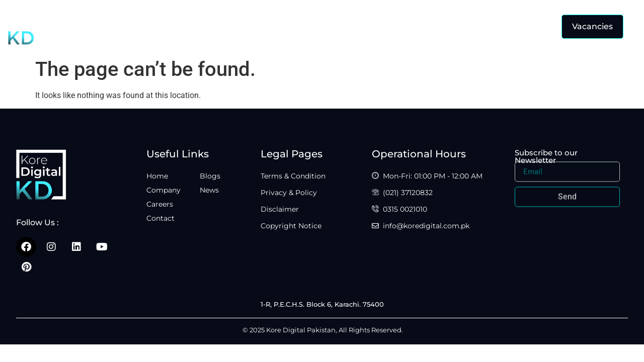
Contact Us (368, 26)
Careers (309, 26)
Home (201, 26)
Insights (431, 27)
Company (253, 26)
